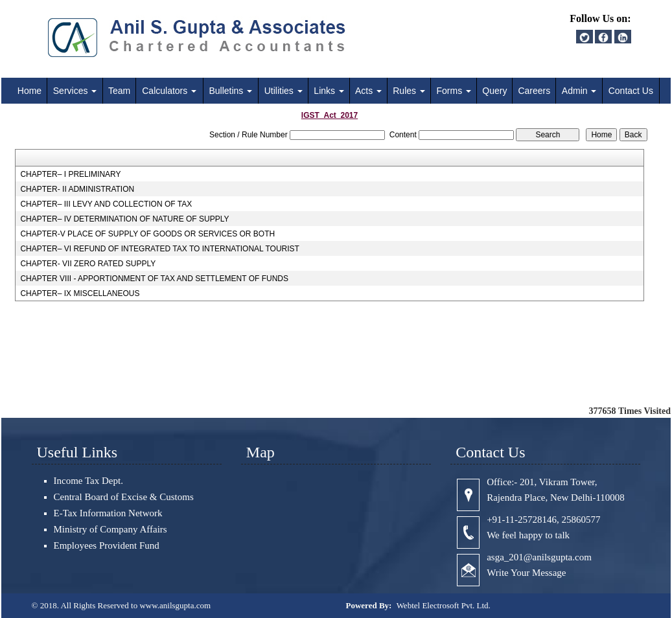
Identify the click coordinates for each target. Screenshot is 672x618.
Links (329, 91)
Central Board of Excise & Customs (124, 497)
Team (119, 91)
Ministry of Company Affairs (110, 529)
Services (75, 91)
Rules (409, 91)
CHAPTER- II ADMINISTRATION (77, 189)
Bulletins (230, 91)
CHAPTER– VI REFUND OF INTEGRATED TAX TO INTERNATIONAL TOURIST (160, 249)
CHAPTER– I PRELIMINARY (70, 174)
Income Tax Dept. (88, 481)
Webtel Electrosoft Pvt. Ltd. (444, 605)
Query (494, 91)
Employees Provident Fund (107, 545)
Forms (454, 91)
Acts (368, 91)
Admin (579, 91)
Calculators (169, 91)
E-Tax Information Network (108, 513)
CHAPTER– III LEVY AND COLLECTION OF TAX (106, 204)
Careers (534, 91)
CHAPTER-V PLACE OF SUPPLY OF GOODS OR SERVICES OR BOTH (147, 234)
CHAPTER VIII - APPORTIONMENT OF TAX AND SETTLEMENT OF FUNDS (154, 279)
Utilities (284, 91)
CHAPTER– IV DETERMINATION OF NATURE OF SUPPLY (124, 219)
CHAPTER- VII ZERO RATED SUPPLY (88, 264)
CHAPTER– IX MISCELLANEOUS (80, 293)
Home (29, 91)
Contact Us (631, 91)
